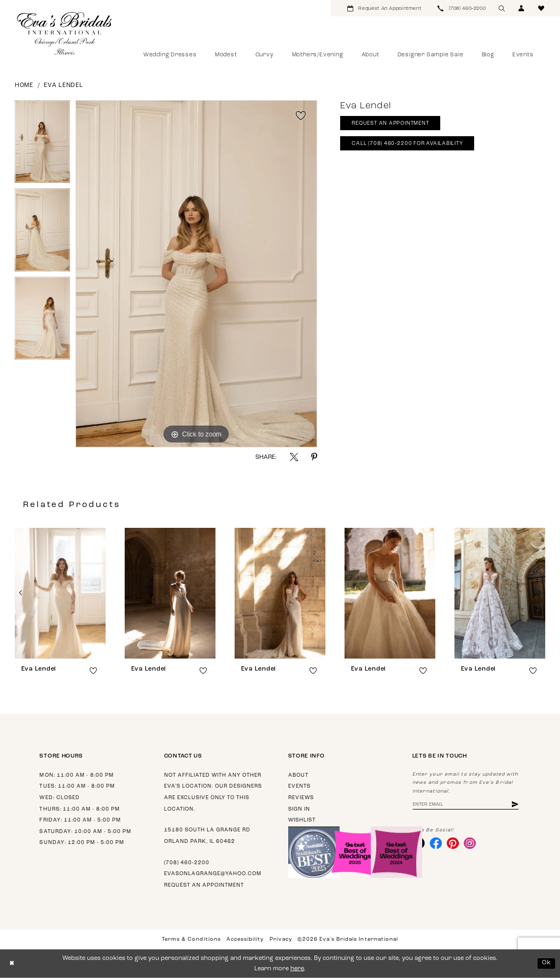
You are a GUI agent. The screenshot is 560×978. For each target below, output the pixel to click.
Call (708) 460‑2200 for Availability (408, 144)
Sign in (299, 809)
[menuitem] (384, 8)
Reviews (301, 798)
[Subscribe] (516, 805)
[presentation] (60, 593)
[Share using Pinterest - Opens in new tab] (314, 457)
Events (299, 786)
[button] (522, 8)
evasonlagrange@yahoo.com (213, 874)
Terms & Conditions (191, 939)
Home (24, 86)
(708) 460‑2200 (187, 863)
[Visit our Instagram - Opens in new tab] (470, 843)
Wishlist (302, 820)
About (298, 775)
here (297, 969)
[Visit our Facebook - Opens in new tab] (436, 843)
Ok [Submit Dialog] (547, 963)
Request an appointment (204, 885)
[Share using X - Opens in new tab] (294, 457)
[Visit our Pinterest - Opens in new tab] (453, 843)
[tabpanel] (42, 144)
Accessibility (245, 939)
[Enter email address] (466, 805)
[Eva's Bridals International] (65, 33)
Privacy (281, 939)
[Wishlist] (541, 8)
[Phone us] (462, 8)
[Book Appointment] (384, 8)
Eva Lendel (63, 86)
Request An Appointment (391, 124)
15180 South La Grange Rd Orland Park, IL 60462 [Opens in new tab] (207, 836)
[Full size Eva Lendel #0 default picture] (196, 274)
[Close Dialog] (12, 964)
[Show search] (502, 8)
